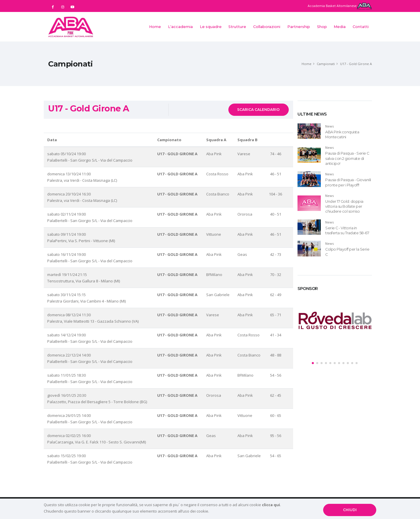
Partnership (299, 27)
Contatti (361, 27)
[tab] (335, 112)
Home (155, 27)
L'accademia (180, 27)
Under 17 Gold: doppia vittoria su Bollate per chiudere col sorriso (344, 207)
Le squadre (211, 27)
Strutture (237, 27)
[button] (313, 363)
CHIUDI (350, 510)
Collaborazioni (267, 27)
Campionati (326, 64)
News (329, 126)
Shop (322, 27)
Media (340, 27)
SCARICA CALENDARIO (258, 110)
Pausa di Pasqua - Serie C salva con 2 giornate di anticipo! (347, 158)
